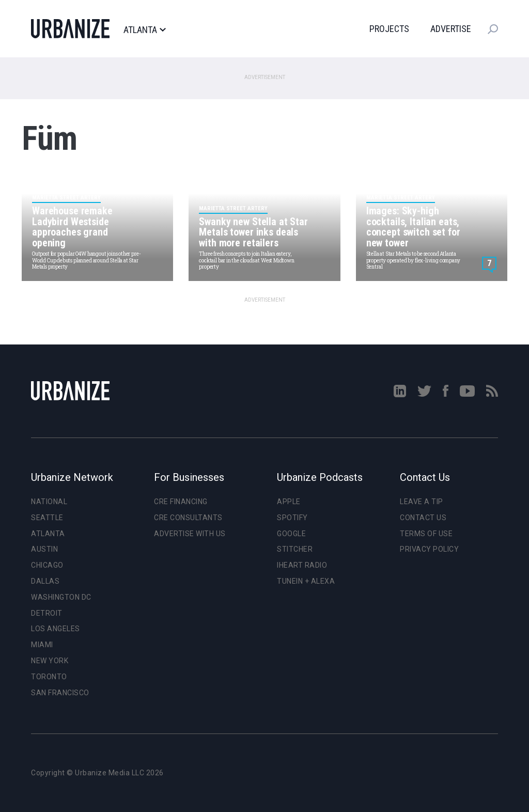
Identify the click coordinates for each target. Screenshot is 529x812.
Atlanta (144, 30)
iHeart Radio (302, 565)
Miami (42, 645)
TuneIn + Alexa (306, 581)
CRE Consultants (188, 518)
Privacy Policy (429, 549)
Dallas (45, 581)
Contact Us (423, 518)
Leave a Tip (422, 502)
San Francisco (60, 693)
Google (291, 534)
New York (50, 661)
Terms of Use (426, 534)
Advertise (451, 29)
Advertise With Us (190, 534)
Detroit (47, 613)
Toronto (49, 677)
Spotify (292, 518)
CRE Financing (181, 502)
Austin (44, 549)
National (49, 502)
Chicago (47, 565)
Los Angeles (56, 629)
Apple (289, 502)
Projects (389, 29)
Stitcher (295, 549)
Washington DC (61, 597)
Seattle (47, 518)
